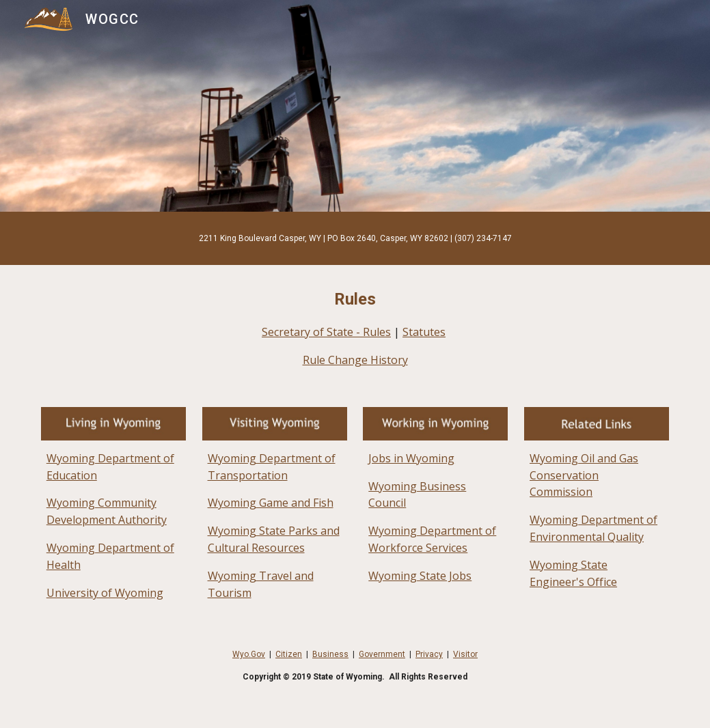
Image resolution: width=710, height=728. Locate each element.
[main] (355, 238)
